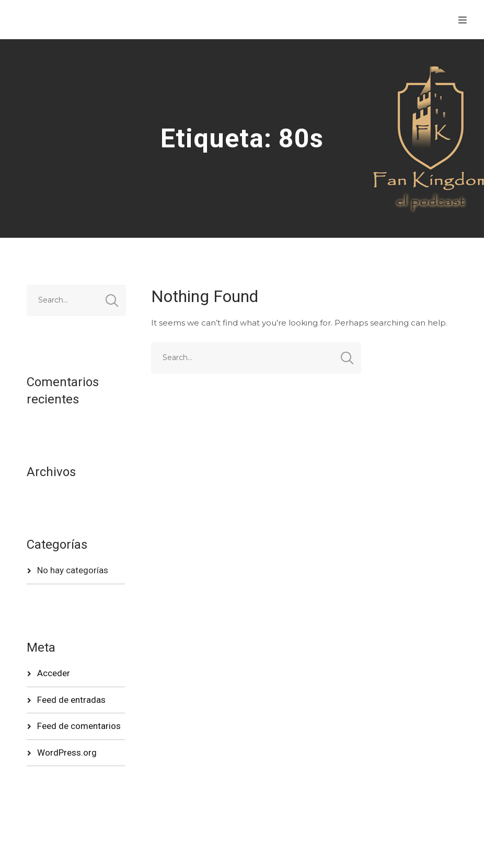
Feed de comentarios (79, 726)
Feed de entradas (71, 700)
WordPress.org (67, 753)
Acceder (54, 673)
